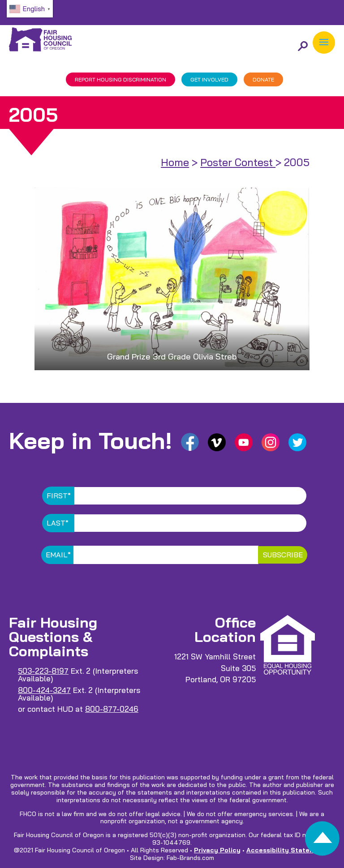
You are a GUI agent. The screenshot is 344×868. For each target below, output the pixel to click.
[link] (322, 841)
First (59, 496)
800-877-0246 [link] (112, 709)
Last (58, 523)
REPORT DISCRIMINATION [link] (120, 79)
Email (58, 555)
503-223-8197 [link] (43, 671)
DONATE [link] (263, 79)
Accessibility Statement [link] (286, 850)
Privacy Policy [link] (217, 850)
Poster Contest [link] (238, 162)
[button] (324, 43)
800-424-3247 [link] (44, 690)
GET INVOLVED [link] (209, 79)
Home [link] (175, 162)
